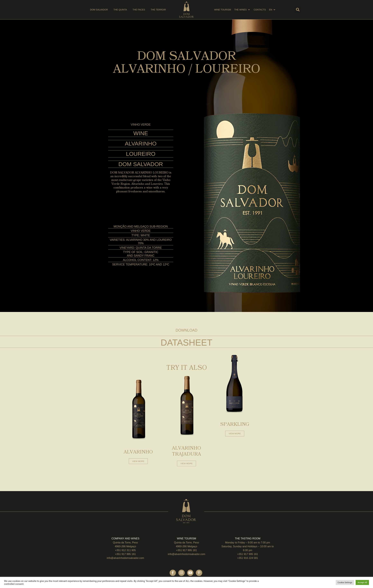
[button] (298, 10)
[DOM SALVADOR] (99, 10)
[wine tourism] (223, 10)
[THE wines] (242, 10)
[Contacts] (260, 10)
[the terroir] (158, 10)
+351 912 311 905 (125, 550)
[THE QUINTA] (120, 10)
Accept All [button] (362, 582)
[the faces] (139, 10)
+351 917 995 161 (125, 554)
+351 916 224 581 (248, 558)
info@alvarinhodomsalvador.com (125, 558)
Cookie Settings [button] (345, 582)
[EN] (272, 10)
